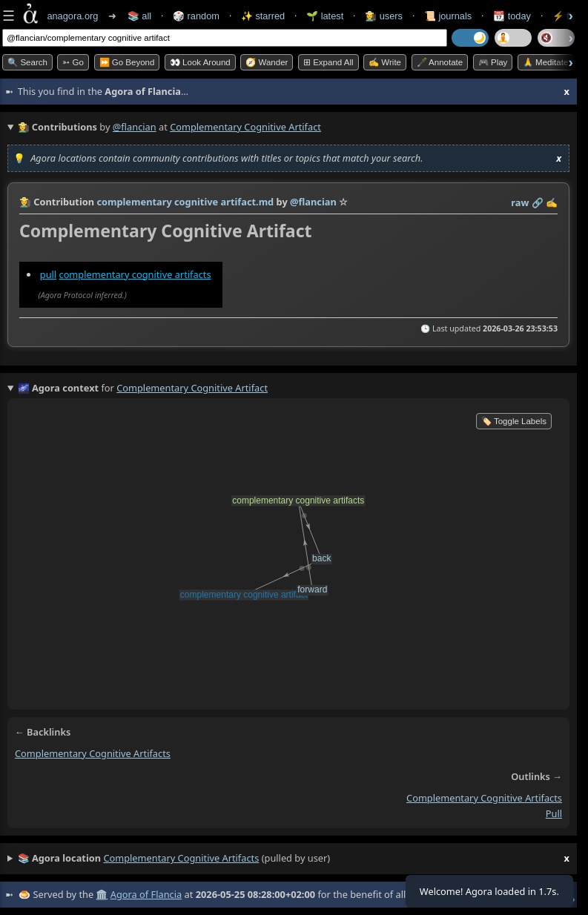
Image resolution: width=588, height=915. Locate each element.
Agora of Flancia (146, 894)
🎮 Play (493, 62)
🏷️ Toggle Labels (514, 421)
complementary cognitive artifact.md (185, 202)
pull (48, 274)
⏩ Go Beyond (127, 62)
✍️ (552, 202)
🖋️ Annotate (440, 62)
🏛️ (102, 894)
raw (520, 202)
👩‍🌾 (25, 202)
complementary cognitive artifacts (135, 274)
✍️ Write (385, 62)
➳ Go (73, 62)
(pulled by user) (294, 859)
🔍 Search (27, 62)
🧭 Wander (267, 62)
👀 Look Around (200, 62)
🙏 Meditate (545, 62)
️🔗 (538, 202)
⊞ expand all (328, 62)
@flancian (135, 127)
